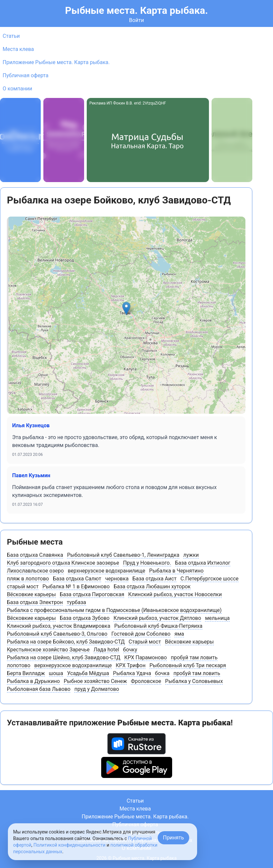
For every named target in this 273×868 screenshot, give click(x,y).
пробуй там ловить (194, 657)
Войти (136, 20)
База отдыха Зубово (85, 618)
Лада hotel (106, 650)
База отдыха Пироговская (92, 594)
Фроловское (146, 681)
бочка (162, 673)
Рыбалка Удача (132, 673)
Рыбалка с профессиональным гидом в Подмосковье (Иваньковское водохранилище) (114, 610)
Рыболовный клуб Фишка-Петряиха (158, 626)
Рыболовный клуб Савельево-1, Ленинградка (123, 555)
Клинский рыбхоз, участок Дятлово (157, 618)
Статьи (11, 36)
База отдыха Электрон (35, 602)
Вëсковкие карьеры (31, 594)
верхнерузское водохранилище (106, 571)
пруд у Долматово (97, 689)
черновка (117, 579)
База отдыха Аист (154, 579)
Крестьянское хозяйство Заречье (48, 650)
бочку (130, 650)
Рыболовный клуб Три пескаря (188, 665)
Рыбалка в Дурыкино (33, 681)
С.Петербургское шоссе (209, 579)
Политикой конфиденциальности (69, 845)
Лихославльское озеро (35, 571)
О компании (17, 89)
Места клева (18, 49)
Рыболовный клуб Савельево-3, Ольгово (57, 634)
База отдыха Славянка (35, 555)
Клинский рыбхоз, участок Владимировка (59, 626)
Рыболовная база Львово (39, 689)
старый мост (23, 586)
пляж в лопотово (28, 579)
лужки (191, 555)
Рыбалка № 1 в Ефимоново (76, 586)
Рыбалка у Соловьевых (194, 681)
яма (179, 634)
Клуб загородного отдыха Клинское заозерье (63, 563)
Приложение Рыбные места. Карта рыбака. (56, 62)
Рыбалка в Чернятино (176, 571)
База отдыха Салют (77, 579)
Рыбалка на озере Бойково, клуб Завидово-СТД (66, 642)
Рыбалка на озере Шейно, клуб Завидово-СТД (64, 657)
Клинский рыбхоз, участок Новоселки (175, 594)
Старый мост (145, 642)
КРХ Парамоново (146, 657)
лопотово (19, 665)
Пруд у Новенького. (147, 563)
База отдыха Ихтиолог (203, 563)
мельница (217, 618)
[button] (126, 308)
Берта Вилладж (26, 673)
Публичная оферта (26, 75)
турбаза (76, 602)
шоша (56, 673)
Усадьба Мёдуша (88, 673)
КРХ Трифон (131, 665)
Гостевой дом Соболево (141, 634)
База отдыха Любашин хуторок (152, 586)
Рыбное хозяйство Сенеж (95, 681)
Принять (173, 838)
